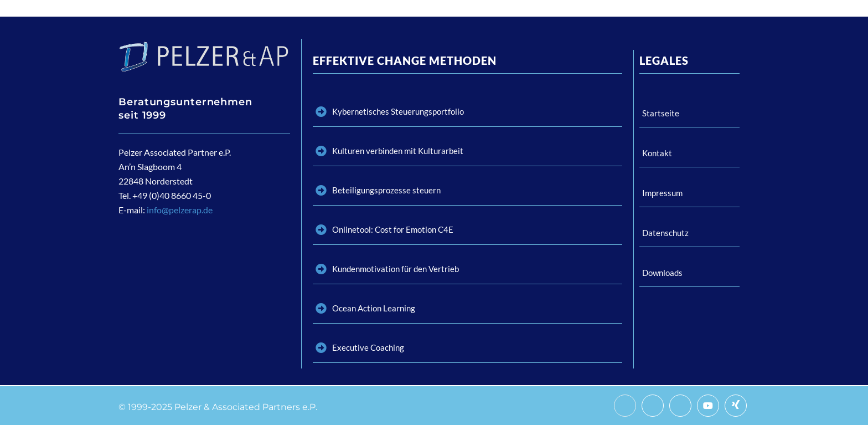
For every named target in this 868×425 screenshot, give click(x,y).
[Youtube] (708, 406)
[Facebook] (625, 406)
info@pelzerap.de (180, 210)
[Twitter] (653, 406)
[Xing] (736, 406)
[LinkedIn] (680, 406)
